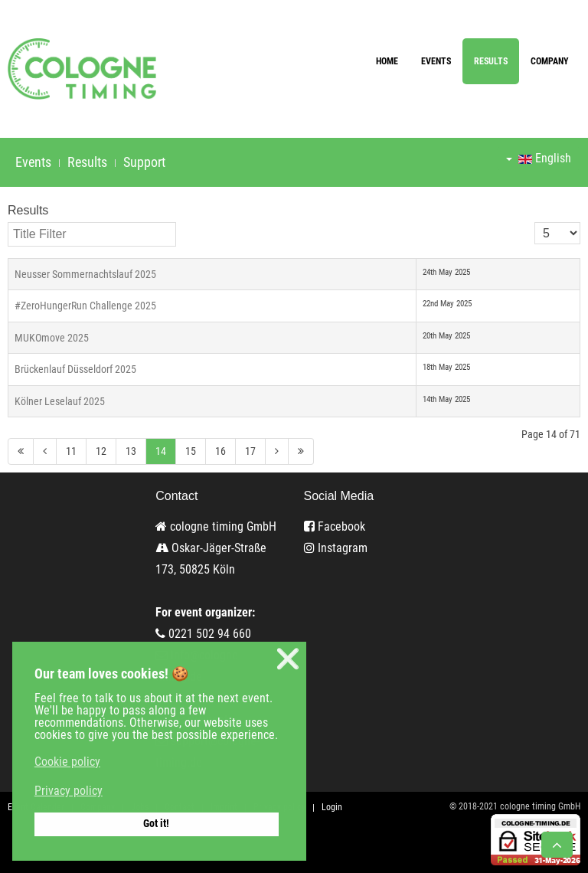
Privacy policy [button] (69, 791)
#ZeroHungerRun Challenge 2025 (85, 306)
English (539, 158)
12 (101, 451)
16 (220, 451)
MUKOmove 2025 (52, 338)
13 (131, 451)
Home (387, 61)
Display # (535, 222)
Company (550, 61)
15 (191, 451)
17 (250, 451)
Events (436, 61)
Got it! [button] (156, 824)
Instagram (336, 548)
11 (71, 451)
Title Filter (8, 222)
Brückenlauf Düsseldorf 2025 (75, 369)
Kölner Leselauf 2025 (60, 401)
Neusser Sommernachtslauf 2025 (85, 274)
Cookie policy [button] (67, 762)
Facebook (335, 526)
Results (491, 61)
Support (144, 162)
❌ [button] (288, 659)
